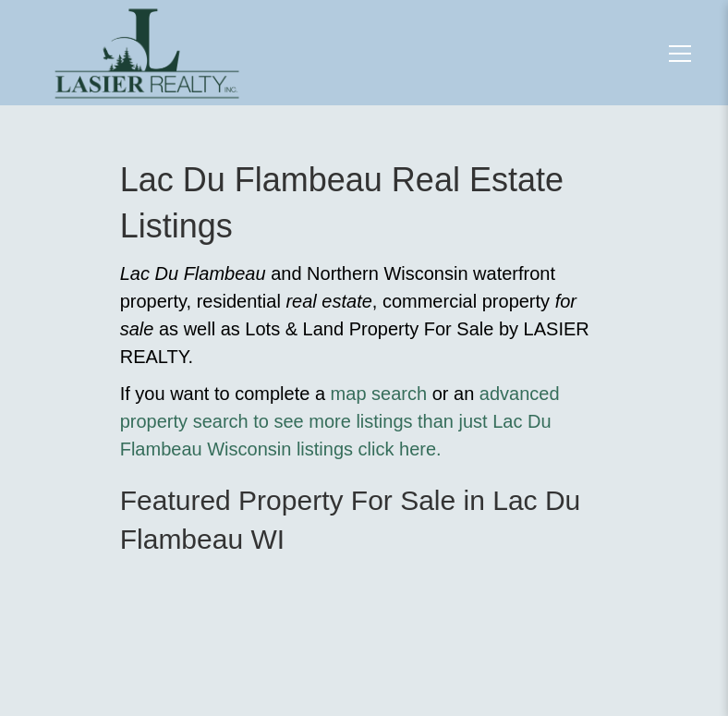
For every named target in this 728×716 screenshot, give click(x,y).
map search (379, 394)
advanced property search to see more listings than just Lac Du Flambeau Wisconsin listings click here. (340, 421)
